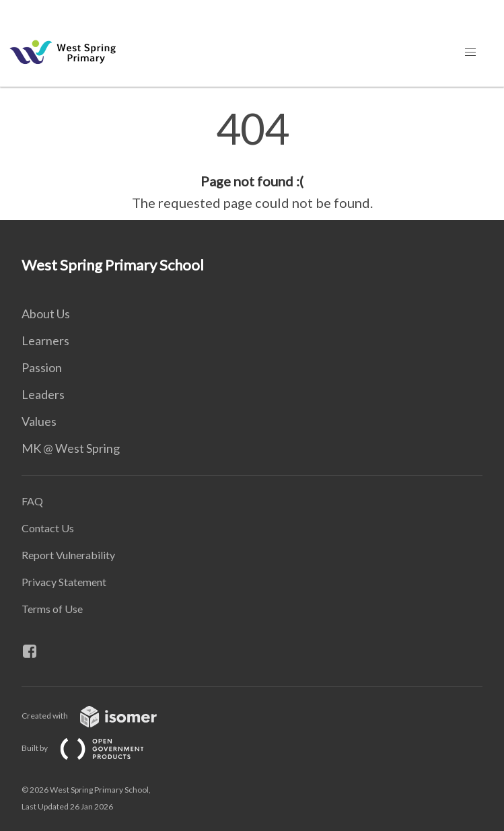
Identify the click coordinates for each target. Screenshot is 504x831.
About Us (46, 314)
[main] (252, 160)
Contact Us (48, 528)
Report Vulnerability (68, 555)
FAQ (32, 501)
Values (39, 421)
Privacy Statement (64, 582)
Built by (94, 748)
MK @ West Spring (71, 448)
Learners (45, 340)
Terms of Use (52, 609)
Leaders (43, 394)
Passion (42, 367)
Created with (100, 716)
